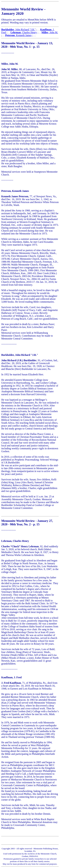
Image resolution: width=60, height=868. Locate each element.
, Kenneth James (18, 35)
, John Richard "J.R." (25, 30)
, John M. (50, 32)
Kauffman (46, 30)
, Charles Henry (24, 32)
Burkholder (8, 30)
